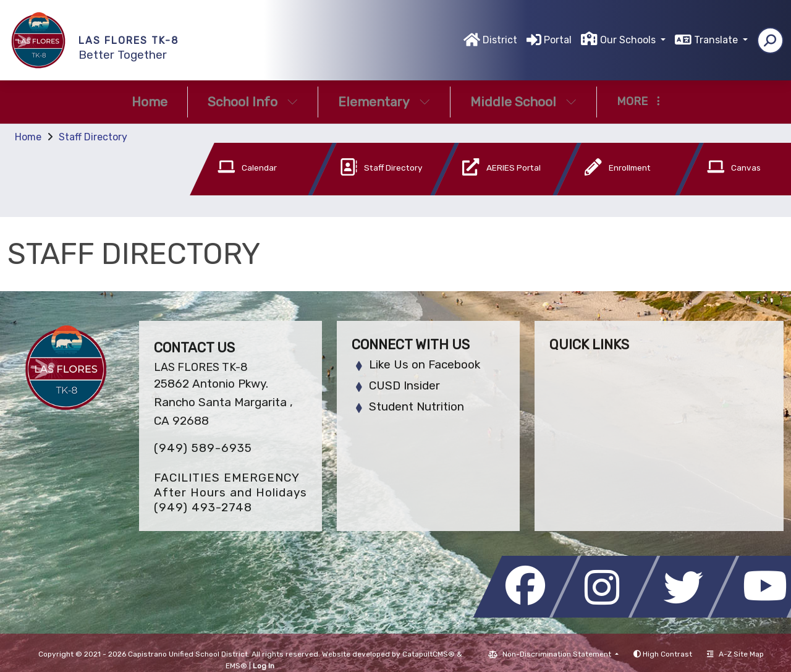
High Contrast (667, 654)
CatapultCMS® (429, 654)
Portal (558, 40)
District (500, 40)
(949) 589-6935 (203, 448)
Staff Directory (93, 137)
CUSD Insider (404, 385)
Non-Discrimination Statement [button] (558, 654)
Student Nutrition (417, 406)
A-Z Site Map (735, 654)
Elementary (384, 102)
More (638, 101)
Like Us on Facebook (425, 364)
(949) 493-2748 (203, 507)
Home (150, 102)
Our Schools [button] (629, 40)
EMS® (236, 666)
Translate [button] (717, 40)
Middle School (523, 102)
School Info (253, 102)
